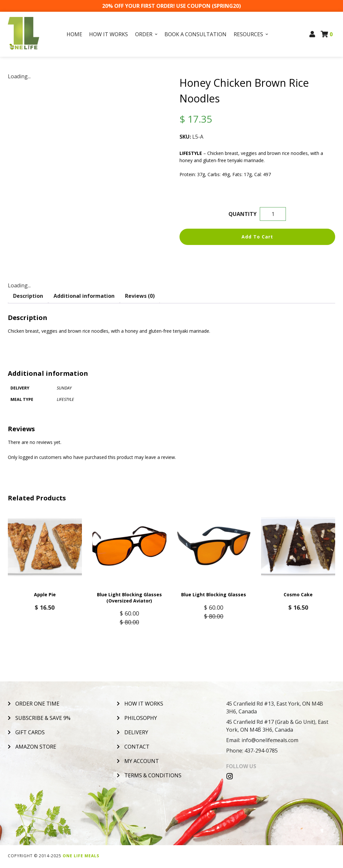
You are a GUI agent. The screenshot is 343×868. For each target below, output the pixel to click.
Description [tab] (28, 296)
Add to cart (257, 237)
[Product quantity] (273, 214)
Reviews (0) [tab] (140, 296)
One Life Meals (81, 857)
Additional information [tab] (84, 296)
